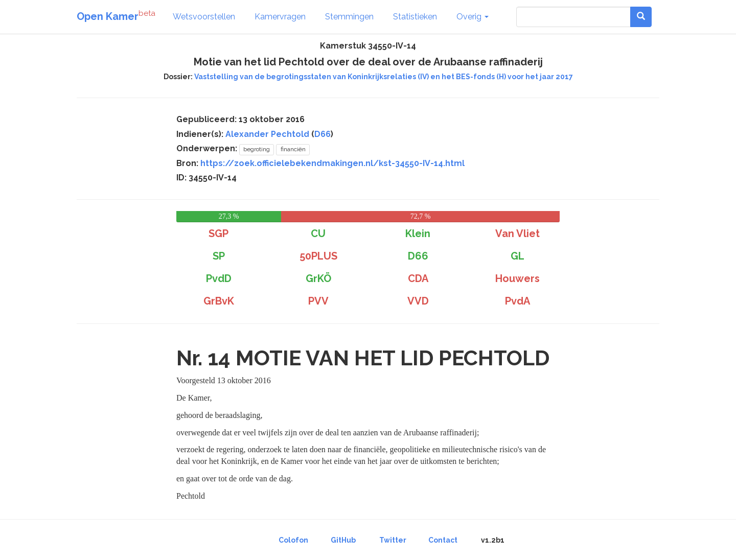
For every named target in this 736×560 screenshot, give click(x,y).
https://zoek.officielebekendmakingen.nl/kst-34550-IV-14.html (332, 163)
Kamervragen (280, 17)
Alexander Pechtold (267, 134)
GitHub (343, 540)
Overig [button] (473, 17)
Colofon (293, 540)
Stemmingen (349, 17)
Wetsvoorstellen (204, 17)
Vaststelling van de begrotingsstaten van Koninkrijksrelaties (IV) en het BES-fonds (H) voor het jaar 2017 (384, 77)
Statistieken (415, 17)
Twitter (393, 540)
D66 (323, 134)
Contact (443, 540)
